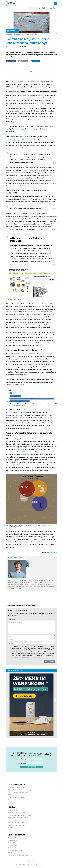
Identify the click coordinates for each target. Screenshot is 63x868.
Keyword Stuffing (17, 219)
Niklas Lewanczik (16, 558)
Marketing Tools (14, 800)
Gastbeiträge (13, 840)
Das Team (12, 843)
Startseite (9, 34)
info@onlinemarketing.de (19, 652)
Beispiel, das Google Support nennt (20, 148)
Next (54, 700)
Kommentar (12, 620)
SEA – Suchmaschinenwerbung (19, 792)
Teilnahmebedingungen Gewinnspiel (21, 855)
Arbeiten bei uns (14, 845)
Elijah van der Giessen (20, 405)
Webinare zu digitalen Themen (19, 818)
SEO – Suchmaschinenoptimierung (20, 790)
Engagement (16, 460)
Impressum (13, 848)
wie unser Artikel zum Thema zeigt (25, 186)
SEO (49, 175)
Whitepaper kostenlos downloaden (20, 815)
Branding (17, 34)
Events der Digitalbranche (17, 825)
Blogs (17, 439)
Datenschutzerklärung (35, 657)
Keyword (53, 140)
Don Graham (50, 34)
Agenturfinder (14, 810)
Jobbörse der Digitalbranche (18, 823)
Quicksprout (51, 552)
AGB (10, 853)
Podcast (11, 828)
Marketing (35, 439)
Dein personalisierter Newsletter (19, 813)
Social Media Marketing (16, 787)
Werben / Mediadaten (16, 838)
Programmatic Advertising (17, 797)
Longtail (53, 183)
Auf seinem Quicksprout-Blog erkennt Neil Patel (22, 140)
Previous (9, 700)
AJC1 (12, 527)
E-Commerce (13, 795)
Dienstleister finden (15, 820)
